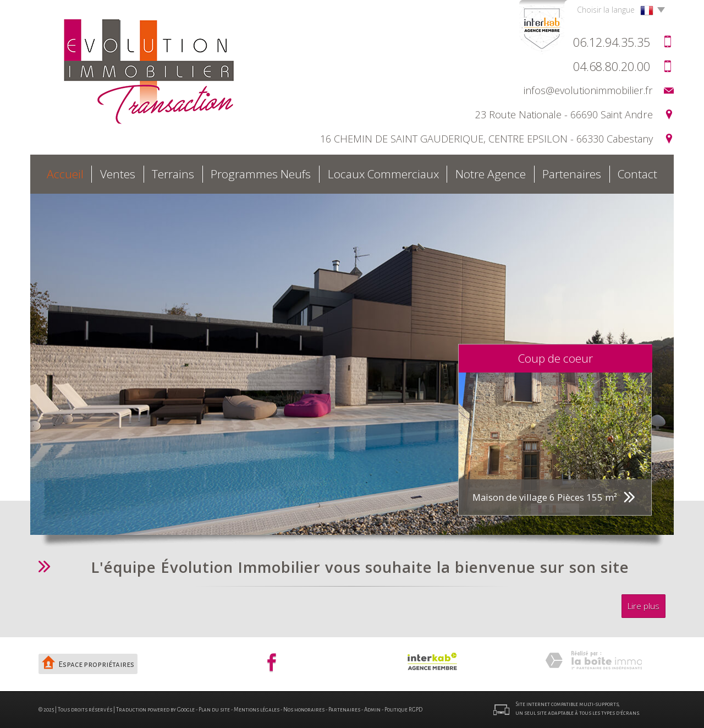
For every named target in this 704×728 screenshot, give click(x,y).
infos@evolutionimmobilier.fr (588, 90)
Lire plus (643, 606)
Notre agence (491, 174)
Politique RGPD (403, 710)
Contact (637, 174)
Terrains (173, 174)
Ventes (118, 174)
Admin (372, 710)
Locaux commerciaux (383, 174)
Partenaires (572, 174)
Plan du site (214, 710)
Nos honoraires (304, 710)
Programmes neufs (261, 174)
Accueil (65, 174)
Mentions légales (257, 710)
